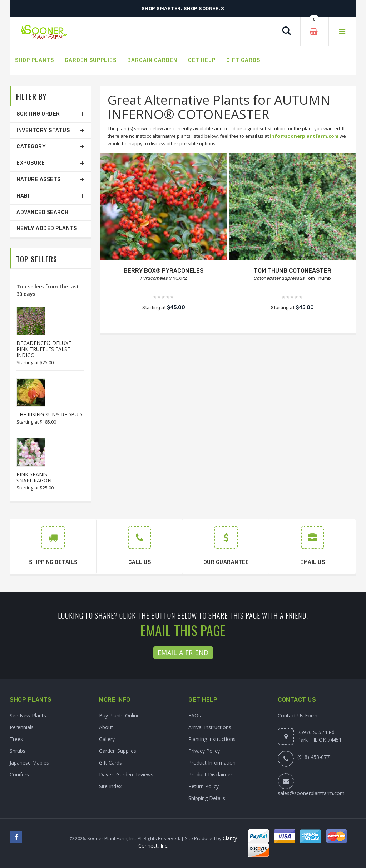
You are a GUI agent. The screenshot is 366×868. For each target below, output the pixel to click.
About (106, 727)
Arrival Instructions (210, 727)
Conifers (19, 774)
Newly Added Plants (47, 228)
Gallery (107, 739)
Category (31, 147)
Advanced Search (43, 212)
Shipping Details (207, 798)
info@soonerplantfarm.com (304, 136)
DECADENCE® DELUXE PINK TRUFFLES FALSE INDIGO (44, 349)
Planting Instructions (212, 739)
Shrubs (18, 751)
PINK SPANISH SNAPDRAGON (34, 477)
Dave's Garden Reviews (126, 774)
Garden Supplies (118, 751)
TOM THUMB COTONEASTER (293, 271)
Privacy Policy (204, 751)
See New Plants (28, 715)
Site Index (110, 786)
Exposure (31, 163)
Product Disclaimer (210, 774)
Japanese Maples (29, 763)
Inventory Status (43, 130)
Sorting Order (38, 114)
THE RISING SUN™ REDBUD (49, 415)
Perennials (22, 727)
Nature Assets (39, 179)
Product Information (212, 763)
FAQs (195, 715)
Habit (25, 196)
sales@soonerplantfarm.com (311, 793)
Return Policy (204, 786)
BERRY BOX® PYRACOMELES (164, 271)
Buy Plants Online (119, 715)
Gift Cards (110, 763)
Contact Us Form (298, 715)
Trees (16, 739)
